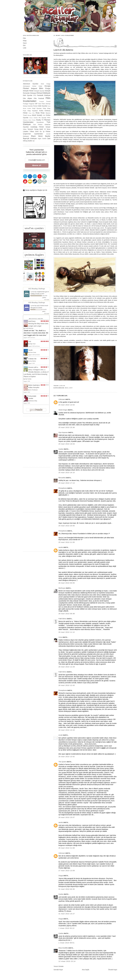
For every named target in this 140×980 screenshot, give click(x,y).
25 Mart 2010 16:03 (67, 444)
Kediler (29, 108)
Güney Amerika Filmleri (30, 106)
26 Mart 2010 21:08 (67, 848)
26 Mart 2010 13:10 (67, 730)
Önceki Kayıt (113, 970)
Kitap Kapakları (33, 111)
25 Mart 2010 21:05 (67, 542)
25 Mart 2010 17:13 (67, 483)
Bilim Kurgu (45, 88)
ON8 (44, 115)
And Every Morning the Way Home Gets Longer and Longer (38, 324)
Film (24, 38)
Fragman (32, 104)
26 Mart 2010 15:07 (67, 817)
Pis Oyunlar (42, 118)
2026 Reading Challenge (37, 302)
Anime (34, 86)
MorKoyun (62, 588)
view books (47, 300)
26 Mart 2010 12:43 (67, 685)
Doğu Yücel (33, 344)
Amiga (48, 84)
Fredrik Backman (29, 328)
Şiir (34, 141)
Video (25, 129)
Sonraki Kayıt (58, 970)
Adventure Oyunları (31, 84)
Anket (40, 86)
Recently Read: (36, 319)
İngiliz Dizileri (42, 139)
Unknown (62, 399)
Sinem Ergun (63, 410)
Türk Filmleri (38, 125)
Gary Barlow (33, 361)
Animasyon (26, 86)
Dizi (66, 388)
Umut (60, 637)
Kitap (25, 41)
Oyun (25, 43)
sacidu (61, 547)
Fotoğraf (41, 101)
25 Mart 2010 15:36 (67, 427)
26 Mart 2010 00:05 (67, 583)
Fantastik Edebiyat (44, 95)
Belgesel (34, 88)
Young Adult (38, 129)
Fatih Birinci (63, 619)
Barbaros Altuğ (33, 401)
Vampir (48, 127)
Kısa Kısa (40, 113)
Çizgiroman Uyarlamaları (33, 134)
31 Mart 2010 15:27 (67, 914)
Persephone (63, 488)
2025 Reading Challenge (37, 289)
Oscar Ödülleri (34, 118)
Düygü (61, 876)
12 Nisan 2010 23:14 (67, 961)
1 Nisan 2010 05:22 (66, 928)
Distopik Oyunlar (39, 91)
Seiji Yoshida (28, 379)
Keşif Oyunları (37, 108)
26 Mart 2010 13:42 (67, 757)
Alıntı (42, 84)
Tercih (30, 350)
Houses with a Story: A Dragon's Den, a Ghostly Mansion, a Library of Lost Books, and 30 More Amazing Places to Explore (36, 372)
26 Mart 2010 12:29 (67, 667)
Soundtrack (40, 122)
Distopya (33, 93)
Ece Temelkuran (34, 390)
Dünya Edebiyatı (43, 93)
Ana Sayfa (85, 970)
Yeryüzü (30, 129)
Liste (25, 48)
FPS (35, 95)
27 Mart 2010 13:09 (67, 871)
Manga (29, 115)
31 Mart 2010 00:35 (67, 889)
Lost (71, 388)
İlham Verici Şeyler (41, 136)
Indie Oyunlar (43, 106)
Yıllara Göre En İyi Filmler (40, 131)
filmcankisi (62, 478)
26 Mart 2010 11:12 (67, 632)
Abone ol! (37, 165)
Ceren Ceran (33, 352)
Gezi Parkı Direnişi (44, 104)
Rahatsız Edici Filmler (29, 120)
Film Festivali (39, 98)
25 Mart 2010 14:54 (67, 405)
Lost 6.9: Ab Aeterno (63, 50)
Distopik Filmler (28, 91)
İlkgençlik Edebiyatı (30, 138)
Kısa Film (32, 113)
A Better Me (32, 359)
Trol (30, 341)
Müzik (34, 115)
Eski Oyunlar (28, 95)
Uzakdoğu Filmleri (37, 127)
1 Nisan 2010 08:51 (66, 943)
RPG (49, 118)
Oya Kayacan (63, 432)
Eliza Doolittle (63, 948)
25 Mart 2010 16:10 (67, 473)
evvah (61, 735)
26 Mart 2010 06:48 (67, 614)
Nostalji (39, 115)
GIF (36, 104)
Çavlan (62, 386)
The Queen (62, 762)
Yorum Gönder (59, 966)
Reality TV (40, 120)
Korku (41, 111)
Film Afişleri (28, 98)
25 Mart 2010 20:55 (67, 526)
